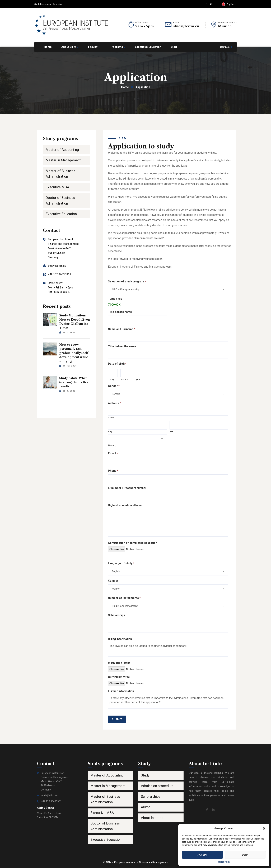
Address (115, 403)
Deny (245, 855)
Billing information (120, 639)
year (138, 379)
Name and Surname (122, 329)
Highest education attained (126, 505)
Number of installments (124, 598)
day (112, 379)
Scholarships (116, 615)
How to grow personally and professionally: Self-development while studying (74, 353)
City (110, 431)
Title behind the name (122, 346)
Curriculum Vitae (119, 677)
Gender (114, 386)
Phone (113, 471)
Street (111, 418)
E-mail (113, 453)
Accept (202, 855)
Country (112, 445)
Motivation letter (119, 663)
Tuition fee (115, 299)
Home (125, 87)
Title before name (120, 312)
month (125, 379)
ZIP (171, 431)
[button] (264, 828)
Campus (225, 47)
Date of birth (117, 364)
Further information (121, 691)
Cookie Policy (224, 862)
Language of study (121, 563)
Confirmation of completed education (133, 543)
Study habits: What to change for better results (74, 382)
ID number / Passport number (127, 488)
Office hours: (142, 23)
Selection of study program (127, 281)
